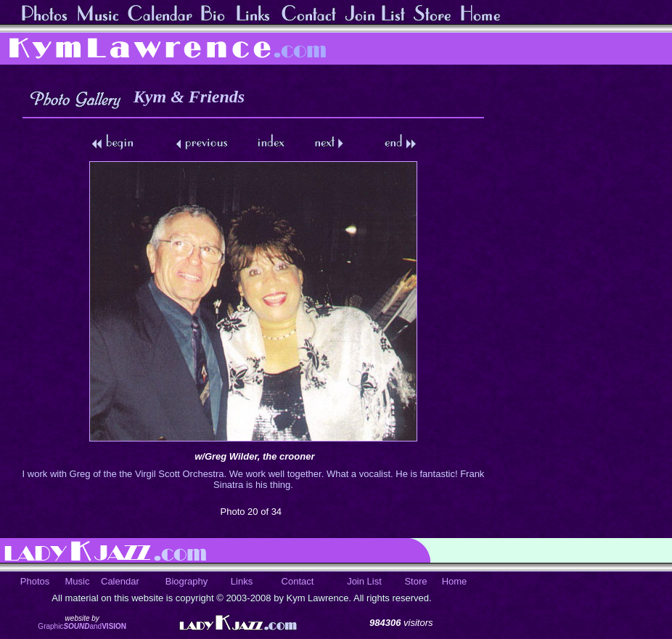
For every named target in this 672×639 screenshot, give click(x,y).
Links (242, 581)
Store (415, 581)
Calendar (120, 581)
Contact (298, 581)
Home (455, 581)
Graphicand (82, 626)
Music (78, 581)
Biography (187, 581)
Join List (364, 581)
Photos (35, 581)
